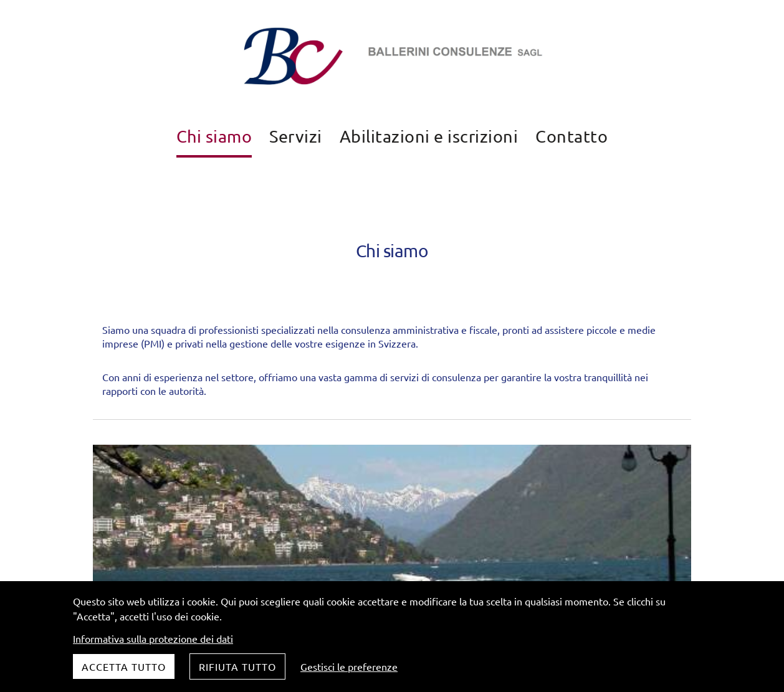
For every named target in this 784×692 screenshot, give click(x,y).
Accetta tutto (124, 666)
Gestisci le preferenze (349, 666)
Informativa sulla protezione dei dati (153, 638)
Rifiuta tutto (237, 666)
